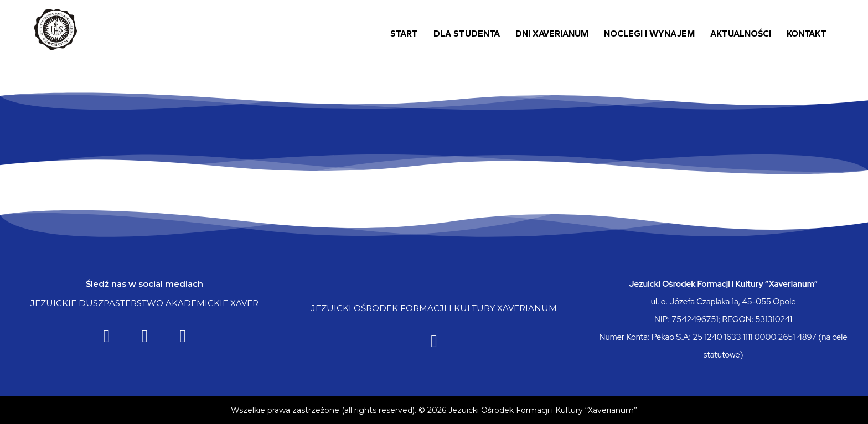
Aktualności (741, 33)
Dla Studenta (467, 33)
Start (404, 33)
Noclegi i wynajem (649, 33)
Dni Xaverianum (552, 33)
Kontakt (807, 33)
